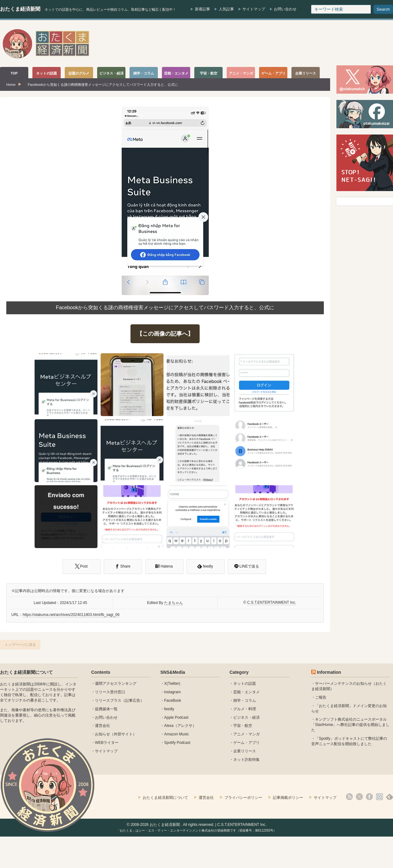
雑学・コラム (245, 700)
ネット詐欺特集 (246, 760)
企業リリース (245, 751)
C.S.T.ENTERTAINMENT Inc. (272, 602)
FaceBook (173, 700)
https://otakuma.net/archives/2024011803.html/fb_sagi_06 (71, 615)
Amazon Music (177, 734)
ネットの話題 (245, 684)
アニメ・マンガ (246, 734)
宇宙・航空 (243, 726)
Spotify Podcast (177, 743)
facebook (369, 797)
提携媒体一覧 (106, 709)
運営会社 (102, 726)
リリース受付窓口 (110, 692)
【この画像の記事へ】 (165, 334)
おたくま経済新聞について (26, 672)
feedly (169, 709)
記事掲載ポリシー (288, 798)
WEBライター (107, 743)
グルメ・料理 (245, 709)
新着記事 (202, 9)
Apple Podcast (176, 717)
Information (329, 672)
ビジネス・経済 (246, 717)
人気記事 (226, 9)
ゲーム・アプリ (246, 743)
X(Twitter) (172, 684)
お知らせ (102, 734)
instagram (172, 692)
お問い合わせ (285, 9)
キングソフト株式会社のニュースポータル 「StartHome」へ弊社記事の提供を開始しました (350, 725)
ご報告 (321, 697)
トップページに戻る (20, 645)
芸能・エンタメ (246, 692)
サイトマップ (254, 9)
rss (349, 797)
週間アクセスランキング (116, 684)
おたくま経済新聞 (20, 9)
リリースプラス (108, 700)
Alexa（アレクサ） (180, 726)
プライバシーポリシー (243, 798)
